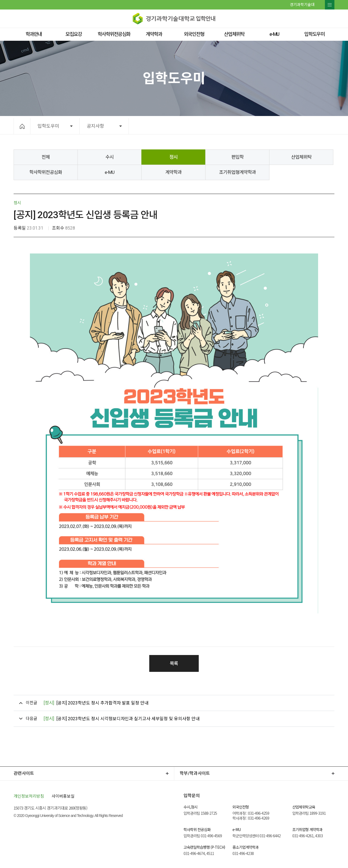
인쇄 (312, 126)
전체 (46, 157)
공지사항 (95, 126)
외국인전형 (194, 34)
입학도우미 (314, 34)
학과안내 (34, 34)
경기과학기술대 (302, 5)
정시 (173, 157)
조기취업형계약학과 (237, 172)
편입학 (237, 157)
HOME (22, 126)
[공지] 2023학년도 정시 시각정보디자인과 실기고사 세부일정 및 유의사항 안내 (122, 719)
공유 (324, 126)
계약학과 (154, 34)
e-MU (274, 34)
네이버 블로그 (29, 4)
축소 (299, 126)
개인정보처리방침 (29, 796)
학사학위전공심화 (114, 34)
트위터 (23, 4)
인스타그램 (41, 4)
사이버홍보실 (63, 796)
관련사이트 (24, 773)
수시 (110, 157)
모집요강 (74, 34)
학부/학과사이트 (195, 773)
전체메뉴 (330, 5)
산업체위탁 (234, 34)
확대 (285, 126)
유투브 (35, 4)
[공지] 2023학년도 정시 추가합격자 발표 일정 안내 (96, 703)
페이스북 (17, 4)
